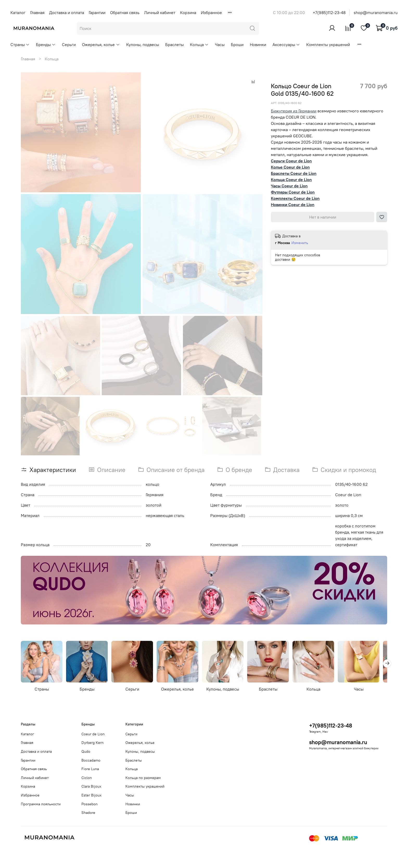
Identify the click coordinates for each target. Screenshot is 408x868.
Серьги (69, 44)
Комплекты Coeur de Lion (295, 198)
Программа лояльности (41, 804)
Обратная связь (125, 12)
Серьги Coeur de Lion (291, 161)
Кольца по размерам (143, 778)
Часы (220, 44)
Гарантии (97, 12)
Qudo (86, 751)
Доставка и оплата (67, 12)
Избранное (211, 12)
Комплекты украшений (328, 44)
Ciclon (87, 778)
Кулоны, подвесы (143, 44)
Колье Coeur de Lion (290, 167)
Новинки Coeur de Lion (293, 205)
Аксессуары (286, 44)
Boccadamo (91, 760)
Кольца (199, 44)
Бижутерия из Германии (294, 111)
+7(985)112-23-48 (329, 12)
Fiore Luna (90, 769)
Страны (20, 44)
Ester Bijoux (91, 795)
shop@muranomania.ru (376, 12)
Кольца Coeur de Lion (291, 180)
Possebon (90, 804)
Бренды (46, 44)
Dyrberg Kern (93, 743)
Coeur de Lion (93, 734)
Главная (37, 12)
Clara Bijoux (91, 786)
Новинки (258, 44)
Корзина (188, 12)
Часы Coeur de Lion (289, 186)
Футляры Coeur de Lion (293, 192)
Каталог (18, 12)
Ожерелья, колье (101, 44)
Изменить (300, 243)
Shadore (88, 813)
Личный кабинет (160, 12)
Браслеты (174, 44)
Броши (237, 44)
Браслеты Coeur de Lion (294, 173)
